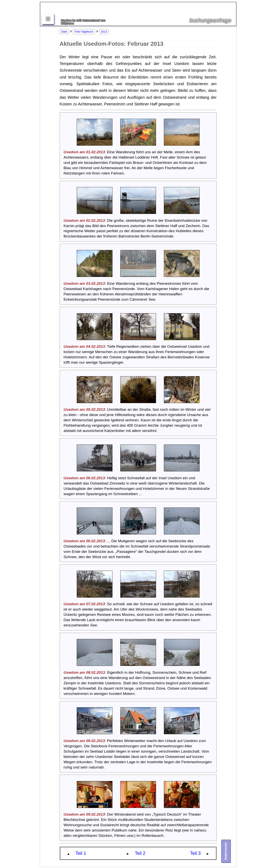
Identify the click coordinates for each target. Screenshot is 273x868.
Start (64, 32)
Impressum (226, 851)
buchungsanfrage (210, 20)
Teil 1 (81, 853)
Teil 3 (195, 853)
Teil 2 (140, 853)
